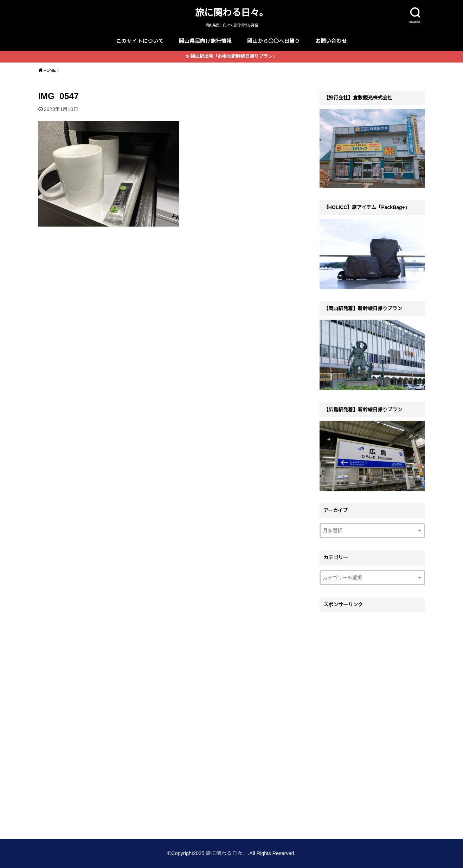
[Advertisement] (372, 721)
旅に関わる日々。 (232, 13)
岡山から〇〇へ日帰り (274, 41)
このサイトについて (140, 41)
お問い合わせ (331, 41)
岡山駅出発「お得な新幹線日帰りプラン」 (234, 56)
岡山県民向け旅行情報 (205, 41)
